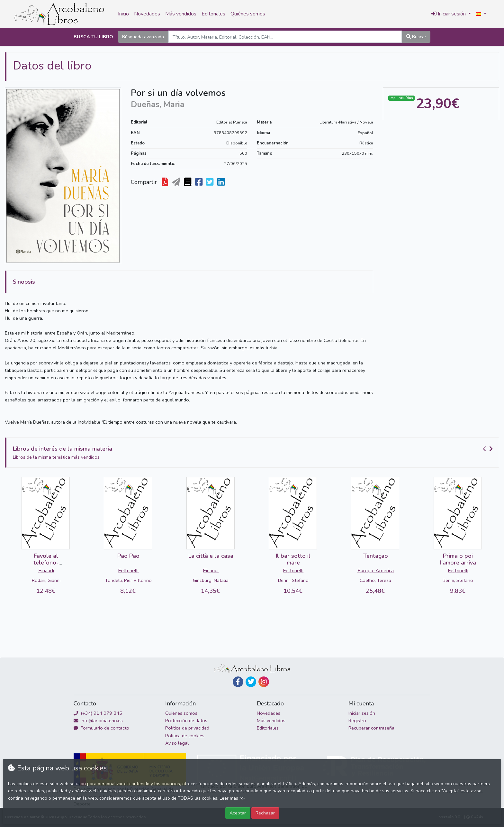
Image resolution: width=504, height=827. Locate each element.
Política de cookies (185, 736)
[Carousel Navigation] (489, 449)
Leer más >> (232, 798)
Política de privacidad (187, 728)
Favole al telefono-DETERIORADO (46, 563)
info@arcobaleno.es (98, 721)
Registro (357, 721)
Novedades (147, 14)
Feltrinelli (128, 571)
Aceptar (238, 813)
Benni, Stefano (293, 580)
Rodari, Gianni (46, 580)
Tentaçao (376, 556)
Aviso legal (177, 743)
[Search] (285, 37)
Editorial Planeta (232, 122)
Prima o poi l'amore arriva (458, 559)
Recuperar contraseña (371, 728)
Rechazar (265, 813)
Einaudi (46, 571)
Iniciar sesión (362, 713)
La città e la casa (211, 556)
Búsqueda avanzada (143, 37)
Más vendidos (181, 14)
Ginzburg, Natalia (211, 580)
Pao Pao (128, 556)
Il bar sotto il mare (293, 559)
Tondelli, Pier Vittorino (128, 580)
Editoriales (213, 14)
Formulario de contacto (101, 728)
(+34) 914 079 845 (98, 713)
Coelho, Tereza (375, 580)
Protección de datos (186, 721)
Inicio (123, 14)
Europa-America (376, 571)
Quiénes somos (248, 14)
